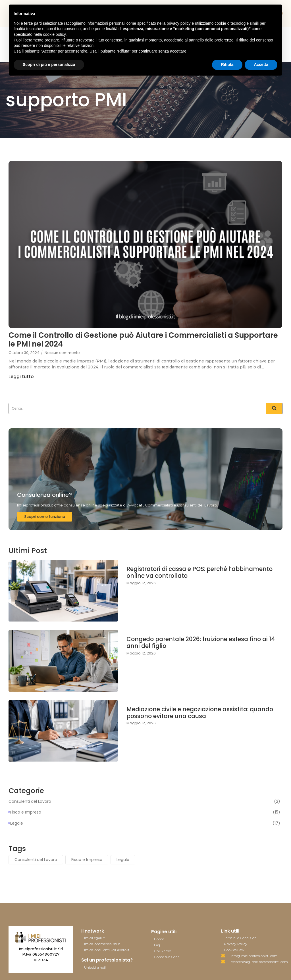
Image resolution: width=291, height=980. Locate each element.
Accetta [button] (261, 64)
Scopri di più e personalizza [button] (49, 64)
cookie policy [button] (54, 34)
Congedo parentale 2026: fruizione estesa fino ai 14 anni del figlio (199, 643)
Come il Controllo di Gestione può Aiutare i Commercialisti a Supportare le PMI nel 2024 (139, 341)
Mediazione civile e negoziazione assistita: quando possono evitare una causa (192, 713)
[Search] (137, 408)
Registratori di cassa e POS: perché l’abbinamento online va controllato (184, 573)
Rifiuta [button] (227, 64)
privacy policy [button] (179, 23)
